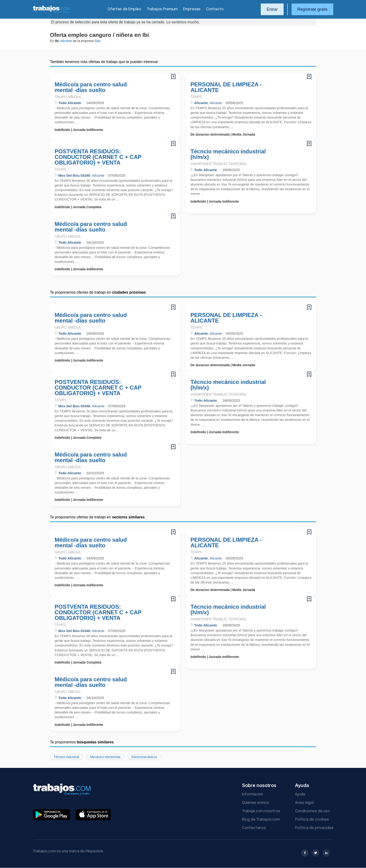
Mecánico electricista (105, 757)
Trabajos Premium (162, 9)
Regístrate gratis (312, 9)
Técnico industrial (66, 757)
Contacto (215, 9)
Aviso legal (304, 803)
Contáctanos (254, 828)
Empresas (192, 9)
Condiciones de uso (313, 811)
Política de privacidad (314, 828)
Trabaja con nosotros (261, 811)
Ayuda (300, 794)
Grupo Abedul (68, 97)
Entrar (272, 9)
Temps (196, 97)
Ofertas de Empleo (124, 9)
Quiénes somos (256, 803)
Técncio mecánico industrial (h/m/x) (228, 154)
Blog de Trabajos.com (261, 820)
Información (253, 794)
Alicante (66, 41)
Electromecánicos (144, 757)
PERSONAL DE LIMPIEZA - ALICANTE (226, 87)
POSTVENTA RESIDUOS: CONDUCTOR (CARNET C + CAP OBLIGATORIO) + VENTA (98, 157)
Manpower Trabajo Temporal (219, 164)
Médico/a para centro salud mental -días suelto (91, 87)
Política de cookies (312, 820)
